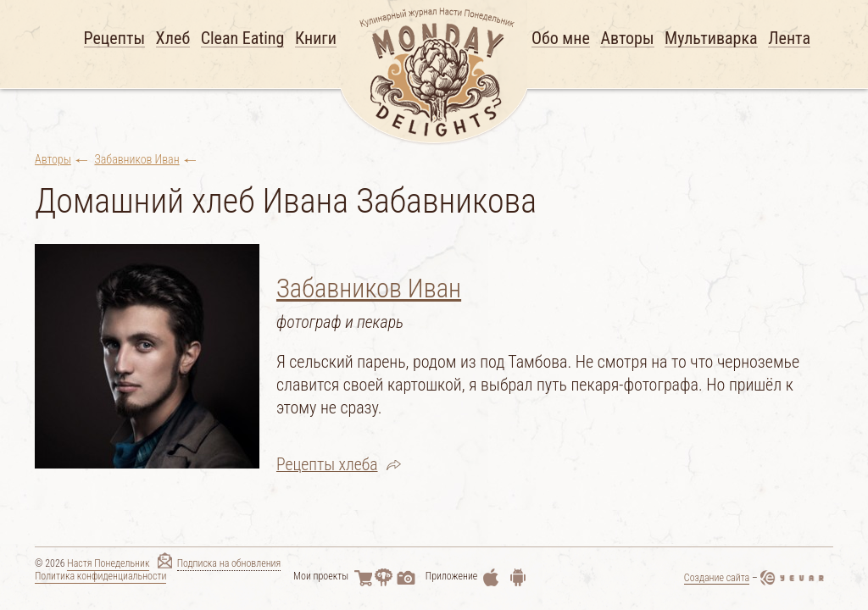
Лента (789, 39)
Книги (316, 39)
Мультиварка (711, 39)
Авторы (627, 39)
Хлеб (173, 39)
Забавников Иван (137, 159)
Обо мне (561, 39)
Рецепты (115, 39)
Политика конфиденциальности (100, 578)
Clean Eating (243, 39)
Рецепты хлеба (328, 463)
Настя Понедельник (108, 566)
